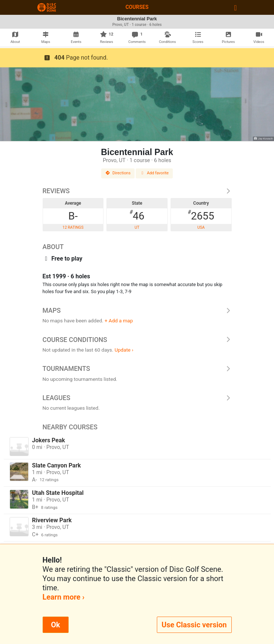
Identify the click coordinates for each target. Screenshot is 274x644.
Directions (118, 173)
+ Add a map (119, 321)
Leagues (137, 398)
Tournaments (137, 369)
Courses (137, 7)
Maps (137, 311)
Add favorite (154, 173)
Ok (56, 625)
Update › (124, 350)
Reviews (137, 191)
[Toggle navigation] (235, 7)
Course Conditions (137, 340)
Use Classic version (194, 625)
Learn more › (64, 597)
